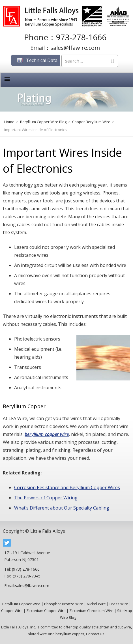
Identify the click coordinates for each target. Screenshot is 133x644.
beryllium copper (70, 634)
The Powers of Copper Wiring (46, 498)
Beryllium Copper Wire (21, 604)
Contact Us (95, 634)
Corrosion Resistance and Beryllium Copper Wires (67, 487)
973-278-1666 (81, 37)
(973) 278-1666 (26, 569)
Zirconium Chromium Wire (91, 611)
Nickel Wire (96, 604)
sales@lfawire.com (75, 48)
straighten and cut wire (111, 627)
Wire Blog (68, 617)
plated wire (37, 634)
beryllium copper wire (47, 434)
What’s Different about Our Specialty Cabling (62, 508)
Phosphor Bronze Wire (64, 604)
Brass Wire (119, 604)
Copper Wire (12, 611)
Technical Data (36, 60)
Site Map (125, 611)
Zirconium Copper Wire (46, 611)
